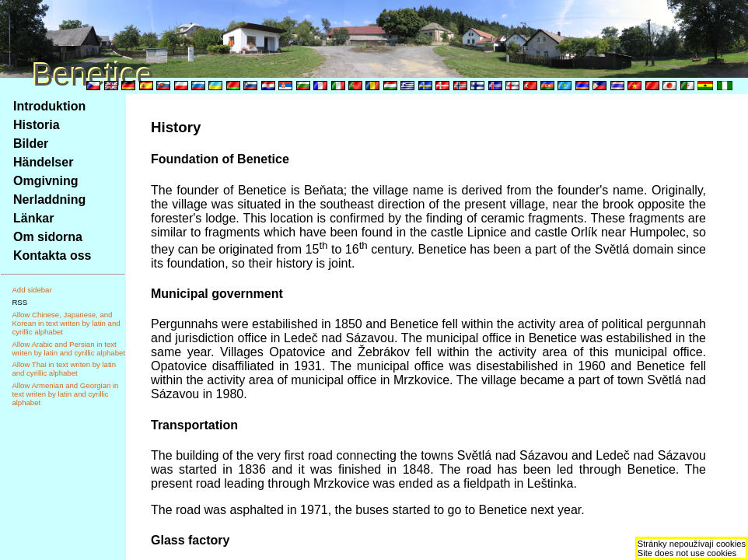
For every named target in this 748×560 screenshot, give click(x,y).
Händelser (43, 162)
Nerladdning (49, 199)
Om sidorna (48, 237)
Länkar (33, 218)
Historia (37, 125)
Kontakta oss (52, 255)
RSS (19, 302)
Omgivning (46, 181)
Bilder (31, 143)
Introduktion (49, 106)
